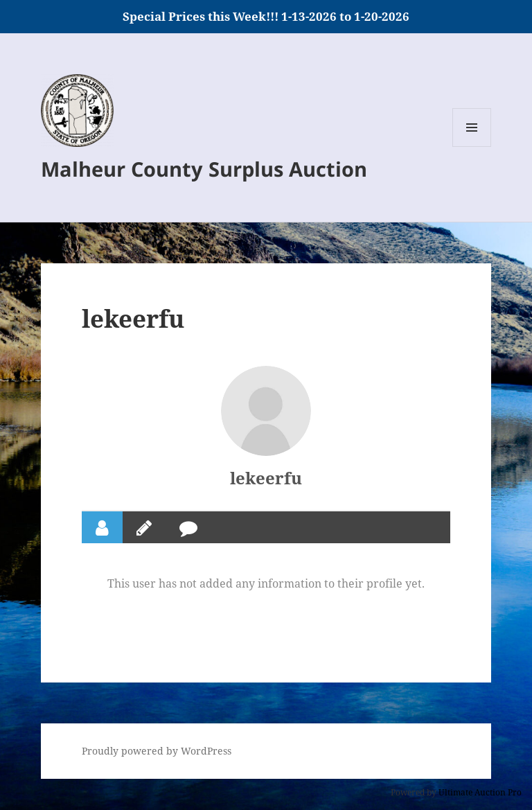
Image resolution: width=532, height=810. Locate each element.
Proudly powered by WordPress (157, 751)
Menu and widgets (472, 147)
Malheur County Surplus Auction (204, 169)
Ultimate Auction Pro (480, 792)
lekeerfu (266, 478)
